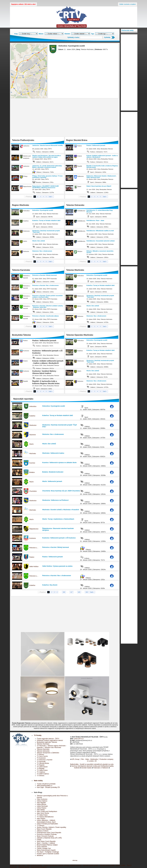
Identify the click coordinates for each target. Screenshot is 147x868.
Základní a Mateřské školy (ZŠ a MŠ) (49, 838)
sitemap (75, 860)
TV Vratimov (41, 772)
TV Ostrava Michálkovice (45, 817)
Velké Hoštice (34, 567)
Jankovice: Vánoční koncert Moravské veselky (48, 145)
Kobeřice (32, 416)
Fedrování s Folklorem (101, 768)
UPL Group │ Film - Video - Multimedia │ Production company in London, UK (93, 760)
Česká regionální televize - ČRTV (48, 739)
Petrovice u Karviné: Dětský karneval (45, 275)
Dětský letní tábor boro (18, 865)
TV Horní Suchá (42, 756)
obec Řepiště (41, 803)
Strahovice (33, 425)
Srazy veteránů (42, 847)
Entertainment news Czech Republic (49, 833)
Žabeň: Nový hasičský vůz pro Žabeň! (99, 186)
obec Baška (41, 810)
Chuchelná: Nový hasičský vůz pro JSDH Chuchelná (61, 491)
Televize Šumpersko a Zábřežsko (48, 753)
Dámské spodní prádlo (91, 865)
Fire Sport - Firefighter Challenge (48, 852)
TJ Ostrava (41, 776)
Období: (67, 34)
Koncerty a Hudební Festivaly (47, 834)
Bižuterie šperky (24, 867)
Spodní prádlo (120, 865)
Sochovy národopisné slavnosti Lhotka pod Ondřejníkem (90, 766)
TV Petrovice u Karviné (45, 760)
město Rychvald (42, 806)
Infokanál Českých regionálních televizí (50, 740)
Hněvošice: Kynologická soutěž (43, 210)
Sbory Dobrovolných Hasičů (46, 850)
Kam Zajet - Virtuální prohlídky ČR (48, 787)
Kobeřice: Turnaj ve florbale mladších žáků (46, 220)
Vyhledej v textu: (73, 37)
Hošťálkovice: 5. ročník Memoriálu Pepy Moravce (100, 211)
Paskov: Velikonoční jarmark (96, 145)
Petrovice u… (34, 548)
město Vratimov (42, 801)
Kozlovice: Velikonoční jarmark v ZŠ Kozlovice (59, 538)
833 (87, 592)
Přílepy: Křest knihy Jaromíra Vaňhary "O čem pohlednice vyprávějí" (48, 177)
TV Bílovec (41, 754)
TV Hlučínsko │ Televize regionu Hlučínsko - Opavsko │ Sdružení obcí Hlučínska (52, 747)
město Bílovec (42, 804)
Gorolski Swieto (86, 768)
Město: (41, 34)
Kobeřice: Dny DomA (50, 585)
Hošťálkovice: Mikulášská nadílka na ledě (100, 231)
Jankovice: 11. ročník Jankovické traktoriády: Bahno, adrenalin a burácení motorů (47, 166)
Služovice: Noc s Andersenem (42, 251)
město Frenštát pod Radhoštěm (47, 824)
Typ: (93, 34)
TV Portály (38, 735)
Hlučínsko (33, 454)
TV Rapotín (41, 765)
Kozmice (32, 463)
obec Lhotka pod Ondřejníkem (47, 811)
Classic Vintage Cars (44, 848)
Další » (51, 197)
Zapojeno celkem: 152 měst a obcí (23, 4)
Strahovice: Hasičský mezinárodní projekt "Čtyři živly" (46, 231)
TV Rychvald (41, 762)
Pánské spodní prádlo (107, 865)
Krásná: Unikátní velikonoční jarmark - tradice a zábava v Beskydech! (102, 156)
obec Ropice (41, 819)
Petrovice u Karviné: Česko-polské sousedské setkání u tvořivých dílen (48, 296)
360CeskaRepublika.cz (45, 786)
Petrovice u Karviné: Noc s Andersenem (46, 285)
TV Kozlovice (41, 758)
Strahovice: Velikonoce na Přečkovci (55, 500)
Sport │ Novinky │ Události (46, 843)
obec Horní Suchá (43, 813)
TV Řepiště (41, 769)
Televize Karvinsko (43, 749)
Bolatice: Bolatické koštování (53, 472)
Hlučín (31, 444)
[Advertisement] (65, 118)
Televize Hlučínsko (43, 744)
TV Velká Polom (42, 770)
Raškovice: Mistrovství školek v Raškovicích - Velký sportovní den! (102, 177)
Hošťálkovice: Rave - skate (95, 220)
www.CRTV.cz (79, 739)
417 (72, 592)
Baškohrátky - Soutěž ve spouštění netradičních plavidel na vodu (92, 764)
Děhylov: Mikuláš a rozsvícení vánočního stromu (100, 252)
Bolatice (32, 472)
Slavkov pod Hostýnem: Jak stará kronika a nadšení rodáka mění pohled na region (47, 156)
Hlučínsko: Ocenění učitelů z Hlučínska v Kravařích (61, 510)
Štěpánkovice (34, 529)
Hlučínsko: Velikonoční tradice (53, 453)
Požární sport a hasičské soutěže (48, 854)
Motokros (40, 855)
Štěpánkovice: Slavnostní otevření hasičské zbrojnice (58, 529)
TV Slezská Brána (43, 763)
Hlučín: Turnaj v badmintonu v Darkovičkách (58, 519)
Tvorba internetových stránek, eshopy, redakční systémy (63, 865)
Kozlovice (33, 538)
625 (79, 592)
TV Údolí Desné (42, 767)
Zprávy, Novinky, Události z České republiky (52, 827)
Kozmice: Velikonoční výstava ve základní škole (59, 463)
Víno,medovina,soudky (34, 865)
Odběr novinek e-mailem (128, 4)
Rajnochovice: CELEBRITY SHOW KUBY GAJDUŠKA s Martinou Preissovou (46, 187)
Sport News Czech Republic (46, 841)
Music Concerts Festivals (45, 836)
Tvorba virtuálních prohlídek (46, 784)
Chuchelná (33, 491)
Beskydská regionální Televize (47, 742)
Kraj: (16, 34)
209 (64, 592)
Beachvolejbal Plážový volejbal (47, 845)
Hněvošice (33, 406)
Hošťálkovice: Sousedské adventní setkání (101, 241)
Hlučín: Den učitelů (39, 241)
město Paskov (42, 808)
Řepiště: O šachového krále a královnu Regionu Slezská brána (102, 166)
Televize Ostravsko (43, 751)
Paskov (32, 557)
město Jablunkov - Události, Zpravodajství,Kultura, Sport (46, 821)
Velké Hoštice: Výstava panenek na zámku (57, 566)
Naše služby (38, 781)
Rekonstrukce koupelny (39, 867)
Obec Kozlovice (42, 799)
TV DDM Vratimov (43, 774)
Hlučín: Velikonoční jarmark (52, 481)
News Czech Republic (44, 829)
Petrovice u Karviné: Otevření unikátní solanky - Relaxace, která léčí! (48, 306)
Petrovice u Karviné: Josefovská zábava (46, 316)
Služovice (33, 435)
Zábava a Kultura (43, 831)
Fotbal (39, 840)
